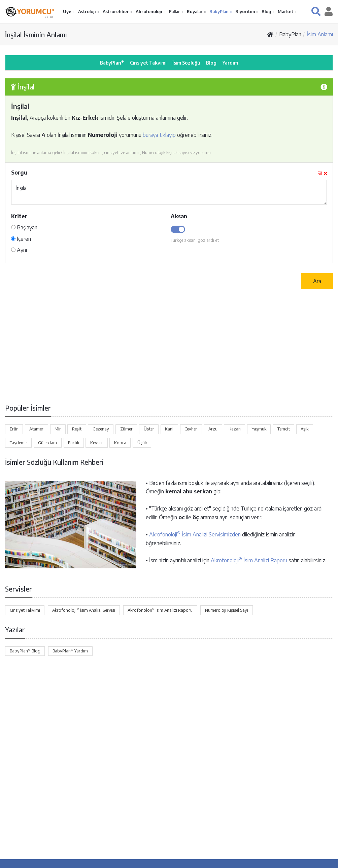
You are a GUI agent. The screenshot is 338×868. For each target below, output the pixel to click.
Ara (317, 281)
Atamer (36, 429)
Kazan (235, 429)
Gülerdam (47, 443)
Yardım (230, 63)
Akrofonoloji (149, 11)
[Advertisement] (169, 346)
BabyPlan (219, 11)
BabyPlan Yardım (70, 651)
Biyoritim (246, 11)
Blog (267, 11)
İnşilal (169, 192)
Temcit (284, 429)
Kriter (19, 216)
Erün (14, 429)
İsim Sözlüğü (186, 63)
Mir (58, 429)
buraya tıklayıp (159, 135)
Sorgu (19, 173)
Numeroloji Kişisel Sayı (227, 610)
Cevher (191, 429)
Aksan (179, 216)
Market (286, 11)
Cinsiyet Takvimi (148, 63)
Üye (68, 11)
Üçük (142, 443)
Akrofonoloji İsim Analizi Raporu (249, 560)
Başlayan (24, 227)
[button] (316, 11)
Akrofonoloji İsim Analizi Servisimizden (195, 534)
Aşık (305, 429)
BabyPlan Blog (25, 651)
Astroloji (88, 11)
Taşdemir (19, 443)
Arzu (213, 429)
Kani (169, 429)
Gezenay (101, 429)
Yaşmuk (259, 429)
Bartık (74, 443)
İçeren (21, 239)
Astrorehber (116, 11)
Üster (149, 429)
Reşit (77, 429)
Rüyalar (195, 11)
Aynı (19, 250)
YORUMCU (36, 11)
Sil (322, 173)
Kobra (120, 443)
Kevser (97, 443)
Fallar (175, 11)
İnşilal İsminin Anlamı (36, 34)
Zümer (126, 429)
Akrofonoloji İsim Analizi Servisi (84, 610)
